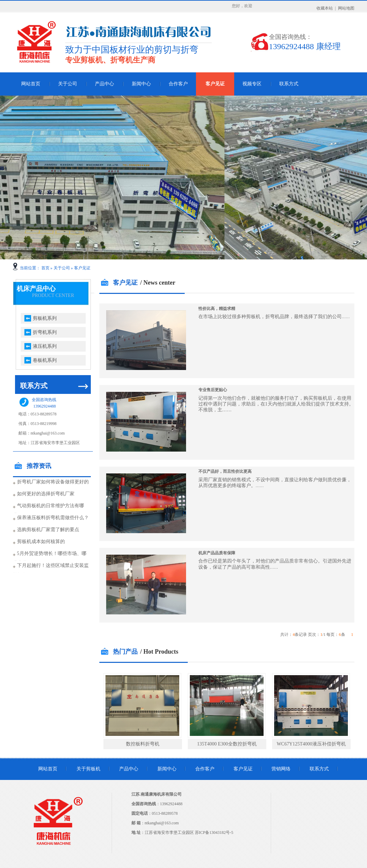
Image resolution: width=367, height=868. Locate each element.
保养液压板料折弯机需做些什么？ (53, 518)
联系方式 (289, 84)
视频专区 (252, 84)
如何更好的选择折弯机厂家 (46, 494)
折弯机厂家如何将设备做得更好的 (53, 482)
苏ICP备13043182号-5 (214, 833)
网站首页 (31, 84)
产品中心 (104, 84)
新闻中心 (141, 84)
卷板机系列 (45, 360)
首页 (45, 268)
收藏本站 (325, 8)
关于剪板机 (88, 769)
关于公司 (68, 84)
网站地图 (346, 8)
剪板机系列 (45, 318)
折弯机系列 (45, 332)
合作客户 (178, 84)
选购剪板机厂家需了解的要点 (48, 530)
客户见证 (215, 84)
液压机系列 (45, 346)
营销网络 (281, 769)
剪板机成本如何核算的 (41, 542)
